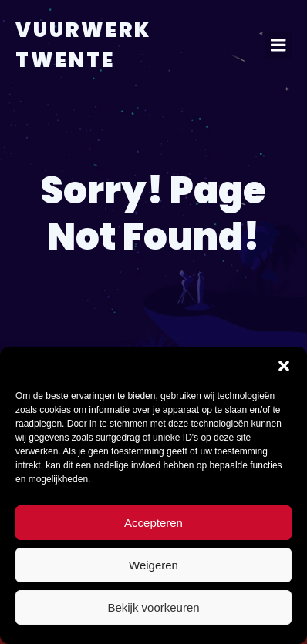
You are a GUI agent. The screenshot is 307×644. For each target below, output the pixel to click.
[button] (284, 366)
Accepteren (153, 523)
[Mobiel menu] (278, 45)
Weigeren (153, 565)
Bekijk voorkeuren (153, 607)
